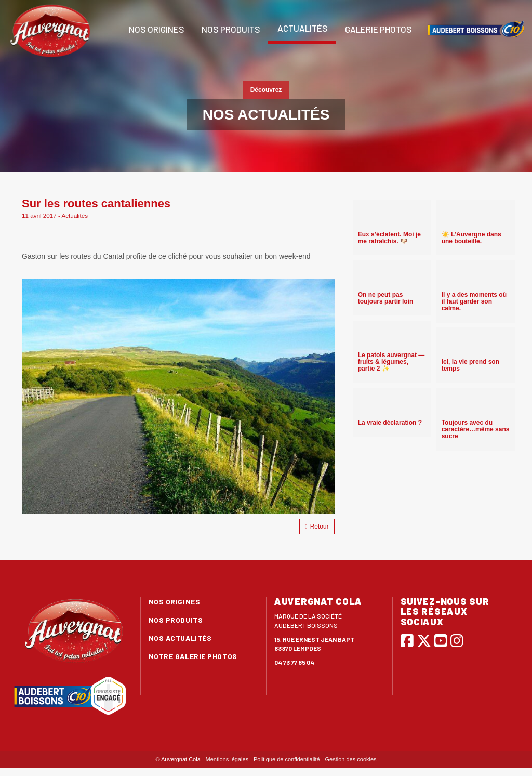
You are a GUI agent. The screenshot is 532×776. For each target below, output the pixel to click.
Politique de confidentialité (287, 759)
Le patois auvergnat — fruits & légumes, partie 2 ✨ (391, 362)
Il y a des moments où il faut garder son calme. (474, 301)
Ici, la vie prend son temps (470, 365)
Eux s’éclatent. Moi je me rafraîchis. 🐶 (389, 238)
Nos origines (156, 29)
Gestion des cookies (351, 759)
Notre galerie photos (193, 656)
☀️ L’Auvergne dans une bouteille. (471, 238)
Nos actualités (180, 638)
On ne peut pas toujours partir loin (386, 298)
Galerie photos (378, 29)
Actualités (302, 28)
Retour (317, 527)
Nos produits (230, 29)
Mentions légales (227, 759)
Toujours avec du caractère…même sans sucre (476, 429)
